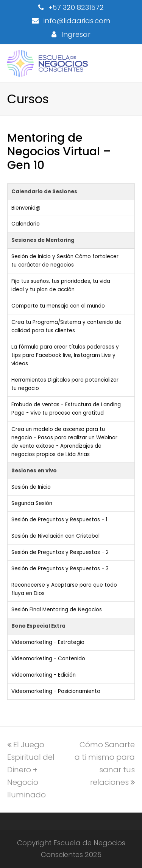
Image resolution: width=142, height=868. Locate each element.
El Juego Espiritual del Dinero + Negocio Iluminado (31, 770)
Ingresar (76, 34)
